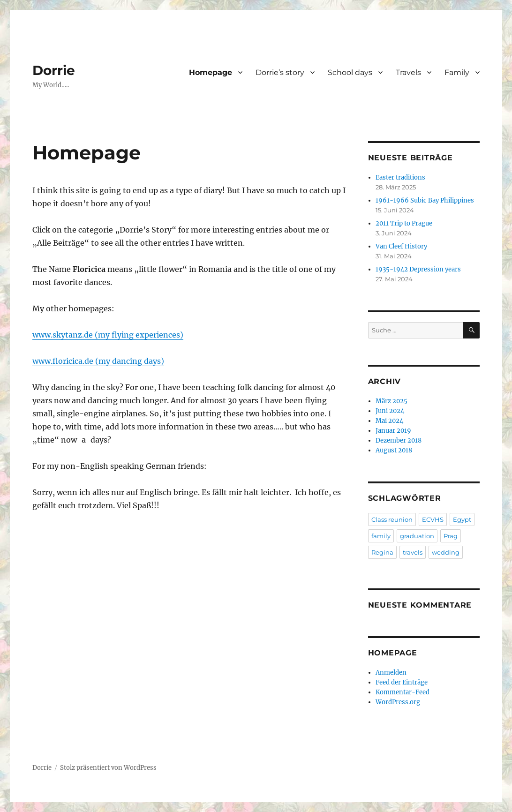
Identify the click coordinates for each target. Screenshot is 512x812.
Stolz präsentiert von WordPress (108, 768)
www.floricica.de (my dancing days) (98, 361)
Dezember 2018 (399, 440)
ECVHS (433, 519)
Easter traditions (400, 177)
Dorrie (54, 70)
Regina (382, 552)
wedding (446, 552)
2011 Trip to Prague (404, 223)
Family (457, 72)
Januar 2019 (393, 431)
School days (350, 72)
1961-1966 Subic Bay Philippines (425, 200)
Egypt (462, 519)
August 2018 (394, 450)
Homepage (211, 72)
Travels (408, 72)
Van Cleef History (401, 246)
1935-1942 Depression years (418, 269)
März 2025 (392, 401)
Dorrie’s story (280, 72)
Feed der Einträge (402, 682)
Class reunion (392, 519)
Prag (451, 536)
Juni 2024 (390, 411)
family (381, 536)
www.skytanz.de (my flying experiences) (108, 335)
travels (413, 552)
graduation (417, 536)
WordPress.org (398, 702)
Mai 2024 (389, 421)
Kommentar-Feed (403, 692)
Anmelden (391, 673)
